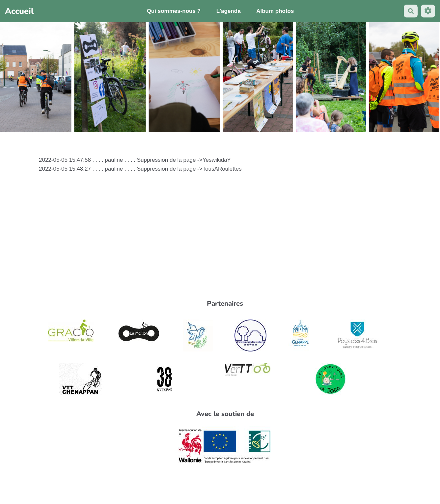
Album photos (275, 11)
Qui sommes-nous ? (174, 11)
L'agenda (229, 11)
